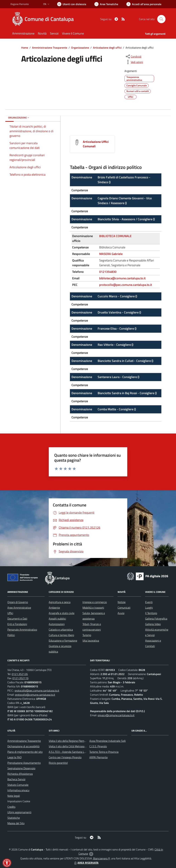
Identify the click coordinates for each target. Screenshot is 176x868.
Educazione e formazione (63, 641)
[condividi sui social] (133, 56)
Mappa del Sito (16, 823)
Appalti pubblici (57, 619)
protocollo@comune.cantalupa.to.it (35, 695)
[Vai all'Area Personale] (144, 4)
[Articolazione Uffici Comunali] (77, 142)
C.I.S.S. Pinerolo (98, 746)
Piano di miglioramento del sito (25, 752)
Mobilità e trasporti (93, 608)
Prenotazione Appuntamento (24, 763)
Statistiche (14, 818)
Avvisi (121, 613)
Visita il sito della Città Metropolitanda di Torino (76, 746)
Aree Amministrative (19, 608)
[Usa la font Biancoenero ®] (72, 4)
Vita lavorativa (91, 641)
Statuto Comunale (18, 785)
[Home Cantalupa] (44, 19)
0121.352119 (20, 678)
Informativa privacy (18, 790)
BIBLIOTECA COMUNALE (115, 236)
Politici (11, 635)
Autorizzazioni (57, 624)
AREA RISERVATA (86, 863)
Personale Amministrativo (22, 630)
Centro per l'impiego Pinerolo (65, 757)
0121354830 (108, 272)
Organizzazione (80, 48)
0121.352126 (20, 674)
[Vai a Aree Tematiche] (106, 4)
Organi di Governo (18, 602)
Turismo (87, 635)
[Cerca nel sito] (161, 19)
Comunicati (124, 608)
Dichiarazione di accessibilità (23, 746)
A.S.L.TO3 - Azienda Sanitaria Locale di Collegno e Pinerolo (82, 752)
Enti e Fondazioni (17, 624)
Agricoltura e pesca (60, 602)
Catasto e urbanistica (61, 630)
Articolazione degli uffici (107, 48)
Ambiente (54, 608)
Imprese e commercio (95, 602)
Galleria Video (153, 624)
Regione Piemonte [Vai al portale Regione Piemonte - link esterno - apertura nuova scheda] (20, 4)
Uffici (10, 613)
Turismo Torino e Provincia (104, 752)
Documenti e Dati (17, 619)
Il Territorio (151, 613)
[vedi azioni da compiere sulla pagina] (134, 62)
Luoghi (149, 608)
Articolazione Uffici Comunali (96, 144)
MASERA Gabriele (111, 254)
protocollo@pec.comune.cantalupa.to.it (126, 285)
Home (25, 48)
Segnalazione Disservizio (21, 768)
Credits (11, 807)
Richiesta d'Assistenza (20, 774)
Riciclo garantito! (58, 763)
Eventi (149, 602)
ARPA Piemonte (99, 757)
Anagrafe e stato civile (62, 613)
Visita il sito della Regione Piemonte (69, 741)
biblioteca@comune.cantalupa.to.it (122, 278)
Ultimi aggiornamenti (19, 812)
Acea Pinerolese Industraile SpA (108, 741)
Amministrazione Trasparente (50, 48)
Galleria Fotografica (156, 619)
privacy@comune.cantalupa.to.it (116, 715)
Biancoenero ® (102, 858)
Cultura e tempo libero (61, 635)
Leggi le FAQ (15, 757)
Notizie (122, 602)
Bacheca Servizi (16, 779)
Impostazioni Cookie (19, 801)
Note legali (14, 796)
